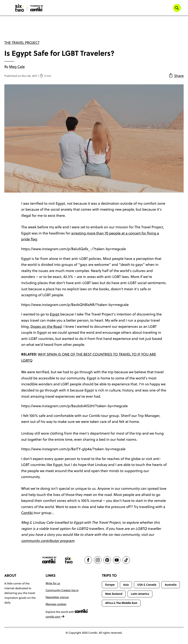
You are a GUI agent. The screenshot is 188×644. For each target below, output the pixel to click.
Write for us (53, 583)
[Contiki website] (49, 560)
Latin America (140, 594)
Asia (126, 585)
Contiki (27, 513)
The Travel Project (22, 43)
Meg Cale (17, 67)
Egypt (55, 314)
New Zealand (114, 594)
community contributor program (48, 541)
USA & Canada (147, 585)
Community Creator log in (62, 590)
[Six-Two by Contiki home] (20, 8)
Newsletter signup (57, 597)
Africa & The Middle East (121, 603)
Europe (110, 585)
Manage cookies (56, 604)
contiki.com (55, 617)
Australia (171, 585)
